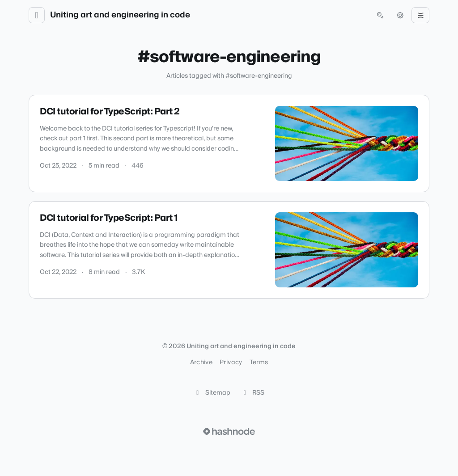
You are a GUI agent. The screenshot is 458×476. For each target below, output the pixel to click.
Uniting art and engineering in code (120, 15)
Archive (201, 362)
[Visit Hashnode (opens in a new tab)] (229, 431)
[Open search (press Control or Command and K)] (380, 15)
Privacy (231, 362)
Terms (259, 362)
